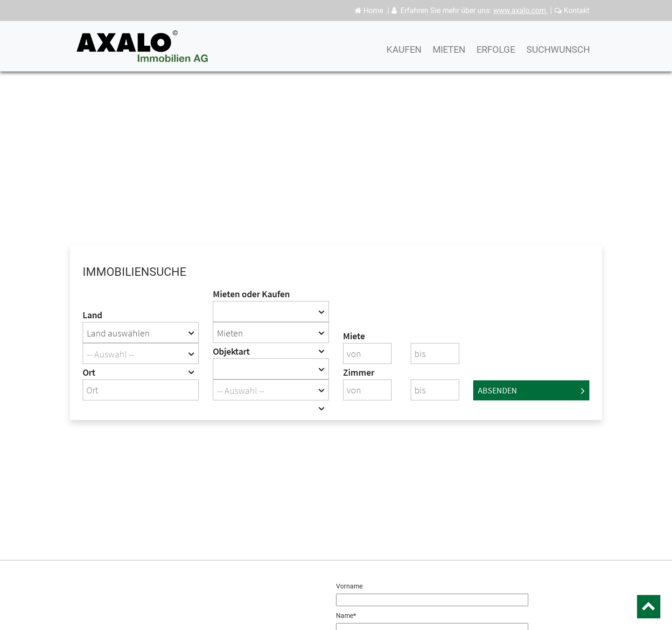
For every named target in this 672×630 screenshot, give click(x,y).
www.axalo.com (521, 10)
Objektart (231, 351)
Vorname (349, 586)
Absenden (531, 390)
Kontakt (572, 10)
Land (92, 315)
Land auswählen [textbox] (118, 333)
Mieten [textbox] (230, 333)
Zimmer (359, 372)
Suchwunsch (558, 54)
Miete (354, 336)
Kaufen (404, 54)
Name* (346, 616)
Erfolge (496, 54)
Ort (89, 372)
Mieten (449, 54)
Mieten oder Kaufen (251, 294)
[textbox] (141, 354)
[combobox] (141, 332)
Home (369, 10)
